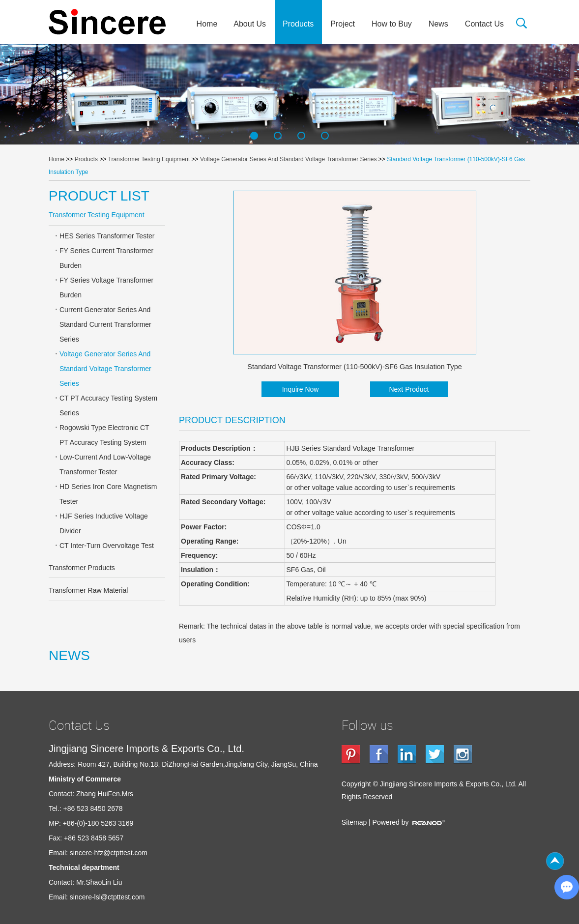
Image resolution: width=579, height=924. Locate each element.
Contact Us (484, 24)
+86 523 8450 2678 (93, 808)
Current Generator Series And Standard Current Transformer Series (105, 324)
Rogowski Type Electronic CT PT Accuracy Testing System (104, 435)
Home (207, 24)
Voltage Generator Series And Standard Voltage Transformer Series (289, 159)
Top (555, 861)
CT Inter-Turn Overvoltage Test (107, 546)
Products (298, 24)
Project (343, 24)
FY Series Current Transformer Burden (106, 258)
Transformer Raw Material (88, 590)
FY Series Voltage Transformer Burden (106, 288)
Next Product (409, 389)
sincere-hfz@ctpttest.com (109, 853)
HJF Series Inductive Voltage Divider (104, 523)
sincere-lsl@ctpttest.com (107, 897)
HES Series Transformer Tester (107, 236)
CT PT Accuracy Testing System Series (108, 405)
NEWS (69, 655)
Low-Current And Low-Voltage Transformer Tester (105, 464)
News (438, 24)
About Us (250, 24)
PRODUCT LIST (99, 196)
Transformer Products (82, 568)
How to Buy (392, 24)
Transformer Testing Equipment (149, 159)
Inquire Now (301, 389)
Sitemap (354, 822)
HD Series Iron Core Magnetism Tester (108, 494)
